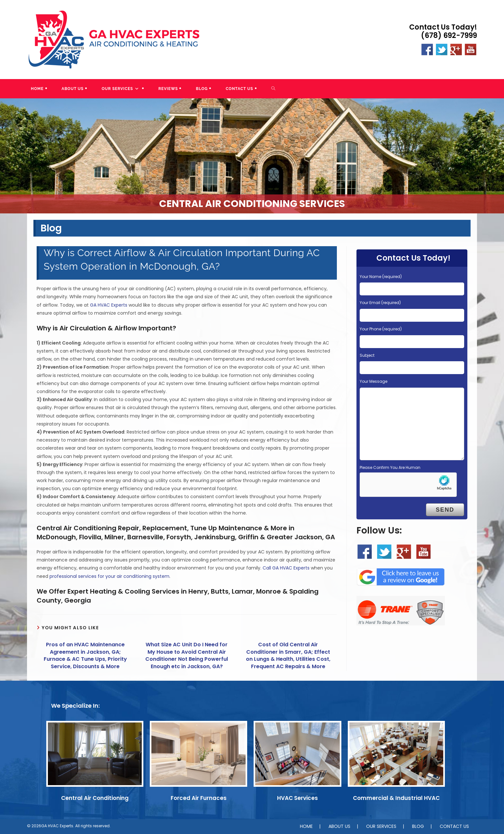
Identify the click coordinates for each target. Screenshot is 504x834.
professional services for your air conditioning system (109, 576)
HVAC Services (297, 798)
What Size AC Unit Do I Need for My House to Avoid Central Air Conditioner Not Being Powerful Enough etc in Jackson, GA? (187, 655)
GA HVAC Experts (109, 305)
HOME (306, 826)
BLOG (418, 826)
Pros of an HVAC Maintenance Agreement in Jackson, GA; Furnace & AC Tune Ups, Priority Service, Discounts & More (85, 655)
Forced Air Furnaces (199, 798)
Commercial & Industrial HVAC (396, 798)
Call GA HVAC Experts (286, 568)
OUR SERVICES (381, 826)
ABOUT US (339, 826)
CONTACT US (454, 826)
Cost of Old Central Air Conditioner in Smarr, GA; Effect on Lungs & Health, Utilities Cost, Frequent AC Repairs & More (288, 655)
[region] (252, 156)
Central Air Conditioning (95, 798)
